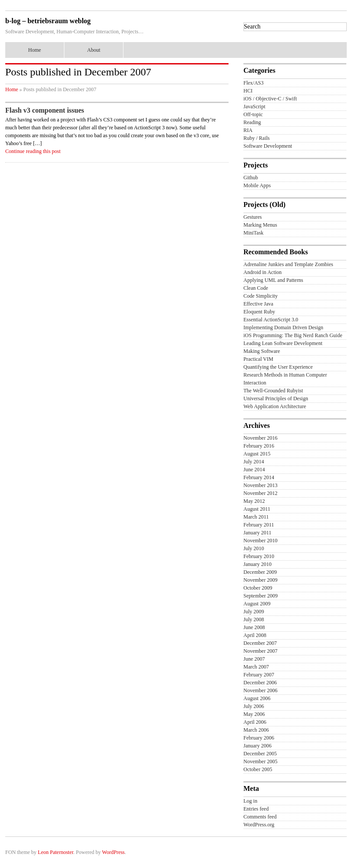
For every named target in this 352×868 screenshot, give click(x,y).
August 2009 (257, 604)
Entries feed (256, 809)
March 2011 (256, 517)
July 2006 (254, 706)
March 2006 (256, 730)
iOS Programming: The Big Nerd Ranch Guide (293, 335)
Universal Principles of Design (276, 398)
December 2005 (260, 754)
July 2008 (254, 619)
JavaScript (254, 107)
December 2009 (260, 572)
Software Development (268, 146)
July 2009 (254, 612)
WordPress (113, 852)
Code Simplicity (260, 296)
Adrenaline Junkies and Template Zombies (288, 264)
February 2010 (259, 556)
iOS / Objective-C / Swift (270, 99)
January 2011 (257, 533)
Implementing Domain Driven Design (283, 327)
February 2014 (259, 477)
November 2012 (260, 493)
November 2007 (260, 651)
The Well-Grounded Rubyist (273, 391)
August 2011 (257, 509)
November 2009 (260, 580)
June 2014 (254, 470)
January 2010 (257, 564)
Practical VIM (258, 359)
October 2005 (258, 769)
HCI (248, 91)
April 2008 (255, 635)
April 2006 (255, 722)
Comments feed (260, 817)
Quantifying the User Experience (278, 367)
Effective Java (258, 304)
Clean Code (256, 288)
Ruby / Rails (257, 138)
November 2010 (260, 541)
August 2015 (257, 454)
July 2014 (254, 462)
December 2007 (260, 643)
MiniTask (253, 233)
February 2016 (259, 446)
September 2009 (260, 596)
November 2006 (260, 690)
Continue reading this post (33, 151)
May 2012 (254, 501)
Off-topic (253, 114)
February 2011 (259, 525)
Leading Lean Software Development (283, 343)
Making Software (262, 351)
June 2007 (254, 659)
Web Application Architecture (275, 406)
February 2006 (259, 738)
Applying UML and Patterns (273, 280)
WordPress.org (259, 825)
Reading (252, 122)
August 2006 (257, 698)
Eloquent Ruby (259, 312)
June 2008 (254, 627)
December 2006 (260, 683)
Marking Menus (260, 225)
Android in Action (262, 272)
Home (34, 50)
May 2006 (254, 714)
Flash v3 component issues (45, 110)
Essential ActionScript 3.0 (271, 320)
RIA (248, 130)
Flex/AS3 (253, 83)
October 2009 (258, 588)
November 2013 (260, 485)
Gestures (253, 217)
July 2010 (254, 548)
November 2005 (260, 761)
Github (251, 178)
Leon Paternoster (55, 852)
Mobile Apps (257, 185)
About (94, 50)
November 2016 (260, 438)
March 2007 (256, 667)
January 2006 (257, 746)
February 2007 (259, 675)
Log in (250, 801)
